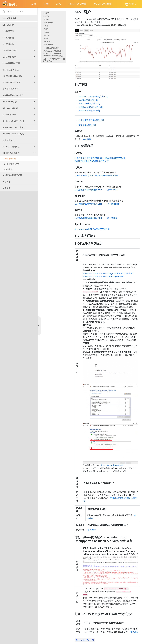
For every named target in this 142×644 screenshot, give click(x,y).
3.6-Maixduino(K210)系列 (14, 134)
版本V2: (46, 19)
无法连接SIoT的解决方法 (112, 465)
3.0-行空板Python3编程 (13, 95)
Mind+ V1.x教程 (77, 4)
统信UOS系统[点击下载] (89, 103)
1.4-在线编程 (8, 44)
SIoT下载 (46, 16)
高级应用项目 (9, 140)
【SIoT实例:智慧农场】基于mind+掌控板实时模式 (97, 175)
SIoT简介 (46, 13)
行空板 (46, 26)
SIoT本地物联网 (10, 159)
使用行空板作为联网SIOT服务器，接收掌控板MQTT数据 (100, 158)
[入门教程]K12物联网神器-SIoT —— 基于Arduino (96, 190)
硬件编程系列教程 (11, 89)
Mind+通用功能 (9, 18)
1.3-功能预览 (8, 38)
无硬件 (46, 29)
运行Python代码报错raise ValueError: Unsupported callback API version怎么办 (53, 53)
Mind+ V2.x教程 (103, 4)
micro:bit (47, 35)
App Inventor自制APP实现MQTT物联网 (92, 229)
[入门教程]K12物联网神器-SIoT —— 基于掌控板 (96, 218)
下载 (46, 4)
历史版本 (7, 188)
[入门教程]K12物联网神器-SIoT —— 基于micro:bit (97, 204)
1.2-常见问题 (8, 31)
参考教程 (92, 530)
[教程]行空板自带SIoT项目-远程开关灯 (92, 161)
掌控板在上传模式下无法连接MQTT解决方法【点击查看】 (109, 273)
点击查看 (87, 139)
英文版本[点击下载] (87, 125)
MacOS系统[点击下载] (88, 100)
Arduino (46, 32)
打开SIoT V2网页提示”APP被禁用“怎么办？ (54, 60)
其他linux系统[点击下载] (89, 111)
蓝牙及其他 (8, 169)
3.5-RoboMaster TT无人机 (14, 127)
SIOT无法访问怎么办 (51, 48)
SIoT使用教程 (48, 23)
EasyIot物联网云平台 (12, 164)
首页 (34, 4)
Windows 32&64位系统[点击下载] (93, 96)
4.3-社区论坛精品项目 (12, 175)
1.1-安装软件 (8, 25)
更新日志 (7, 182)
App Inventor (48, 41)
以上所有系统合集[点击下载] (91, 120)
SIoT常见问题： (49, 45)
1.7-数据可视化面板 (11, 63)
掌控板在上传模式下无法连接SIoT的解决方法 (103, 277)
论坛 (59, 4)
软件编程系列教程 (11, 70)
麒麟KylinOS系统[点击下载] (91, 107)
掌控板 (46, 38)
